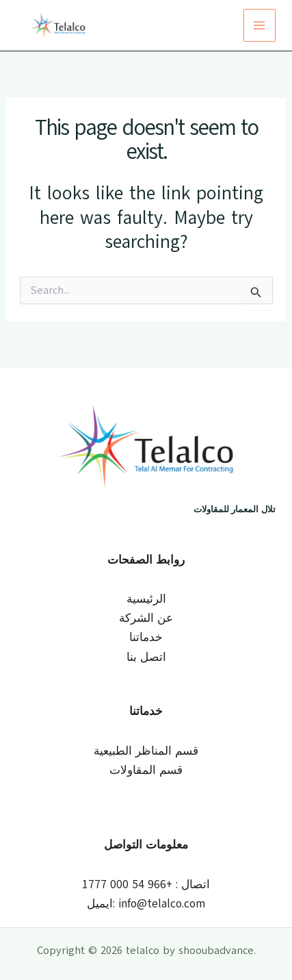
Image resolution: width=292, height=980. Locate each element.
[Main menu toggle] (260, 25)
